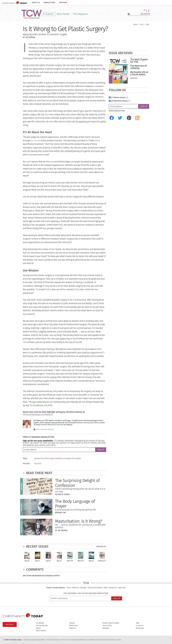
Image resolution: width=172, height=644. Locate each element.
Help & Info (122, 588)
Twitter (57, 576)
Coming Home (119, 101)
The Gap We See (42, 625)
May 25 (27, 561)
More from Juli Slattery (45, 429)
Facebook (48, 576)
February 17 (102, 561)
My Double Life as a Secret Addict (139, 73)
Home (135, 24)
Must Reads (63, 14)
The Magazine (80, 14)
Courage (67, 458)
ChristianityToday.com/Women (38, 415)
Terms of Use (107, 625)
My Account (140, 628)
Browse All (101, 547)
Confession (59, 458)
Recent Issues (37, 546)
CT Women (118, 98)
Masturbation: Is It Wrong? (79, 521)
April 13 (59, 561)
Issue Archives (121, 53)
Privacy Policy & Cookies (111, 623)
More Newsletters (117, 111)
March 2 (91, 561)
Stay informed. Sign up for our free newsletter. (86, 593)
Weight (78, 458)
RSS (106, 588)
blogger (68, 420)
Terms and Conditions (95, 588)
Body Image (49, 458)
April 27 (48, 561)
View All (134, 78)
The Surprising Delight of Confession (77, 483)
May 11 (38, 561)
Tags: (25, 458)
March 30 (70, 561)
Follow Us (73, 628)
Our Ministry (40, 623)
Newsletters (49, 3)
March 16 (81, 561)
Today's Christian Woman (55, 588)
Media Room (74, 625)
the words (35, 140)
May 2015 (38, 464)
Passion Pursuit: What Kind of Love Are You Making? (54, 425)
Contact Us (113, 588)
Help (138, 623)
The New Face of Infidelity (138, 67)
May (148, 24)
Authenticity (39, 458)
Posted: (26, 464)
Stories (38, 628)
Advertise (106, 628)
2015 (142, 24)
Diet (73, 458)
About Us (36, 3)
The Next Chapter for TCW (139, 61)
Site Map (83, 588)
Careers (72, 623)
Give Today (10, 624)
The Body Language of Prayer (75, 504)
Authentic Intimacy (83, 423)
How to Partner (41, 631)
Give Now (63, 3)
